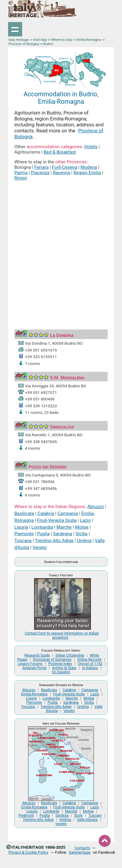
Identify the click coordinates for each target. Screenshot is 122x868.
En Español (61, 672)
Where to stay (61, 40)
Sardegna (62, 534)
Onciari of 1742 (90, 664)
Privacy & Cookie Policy (28, 852)
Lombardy (51, 811)
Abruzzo (96, 507)
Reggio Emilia (87, 173)
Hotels (91, 147)
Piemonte (24, 534)
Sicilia (82, 534)
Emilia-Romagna (89, 40)
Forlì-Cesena (65, 167)
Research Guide (37, 655)
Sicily (78, 816)
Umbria (84, 541)
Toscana (23, 541)
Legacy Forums (30, 664)
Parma (21, 173)
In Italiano (90, 668)
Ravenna (62, 173)
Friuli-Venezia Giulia (57, 520)
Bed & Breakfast (60, 152)
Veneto (40, 547)
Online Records (89, 660)
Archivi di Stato (64, 668)
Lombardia (42, 527)
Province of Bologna (24, 44)
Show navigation (15, 29)
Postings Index (60, 664)
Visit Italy (40, 40)
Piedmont (26, 816)
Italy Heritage (19, 40)
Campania (68, 513)
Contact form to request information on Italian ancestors (62, 635)
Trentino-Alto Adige (54, 541)
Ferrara (42, 167)
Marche (64, 527)
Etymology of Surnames (52, 660)
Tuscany (95, 816)
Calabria (46, 513)
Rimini (21, 178)
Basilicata (24, 513)
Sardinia (62, 816)
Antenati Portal (34, 668)
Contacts (82, 848)
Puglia (43, 534)
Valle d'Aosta (87, 820)
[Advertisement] (61, 248)
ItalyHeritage (80, 852)
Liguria (21, 527)
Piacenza (40, 173)
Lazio (85, 520)
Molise (82, 527)
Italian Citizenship (70, 655)
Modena (89, 167)
